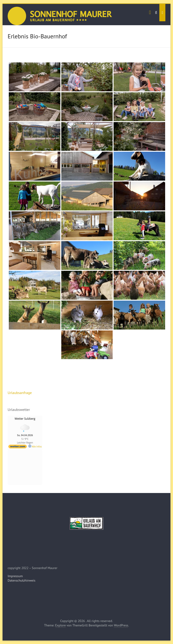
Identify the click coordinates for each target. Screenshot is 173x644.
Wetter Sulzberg (25, 419)
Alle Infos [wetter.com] (35, 447)
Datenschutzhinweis (22, 580)
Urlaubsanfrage (20, 393)
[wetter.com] (18, 447)
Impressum (15, 576)
